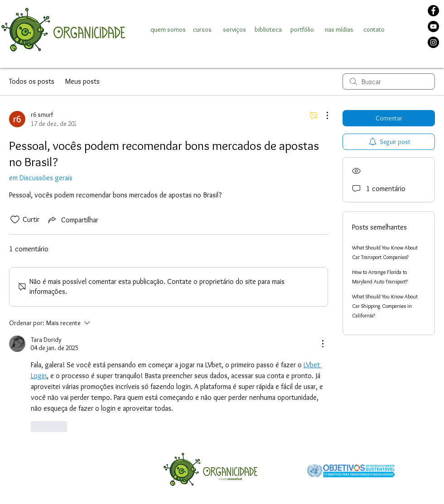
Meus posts (82, 81)
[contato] (374, 29)
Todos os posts (32, 81)
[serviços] (234, 29)
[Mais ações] (323, 115)
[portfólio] (302, 29)
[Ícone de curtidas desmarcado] (15, 220)
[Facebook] (433, 11)
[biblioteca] (268, 29)
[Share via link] (72, 220)
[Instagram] (433, 42)
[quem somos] (168, 29)
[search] (389, 82)
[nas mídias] (339, 29)
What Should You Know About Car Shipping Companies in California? (385, 306)
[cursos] (202, 29)
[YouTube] (433, 26)
